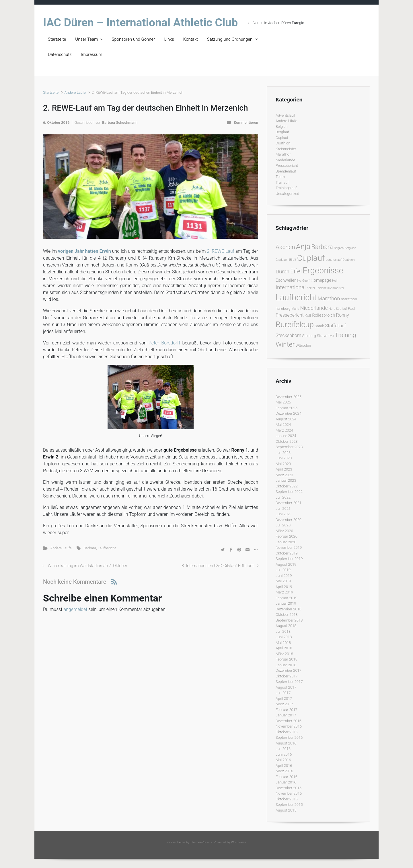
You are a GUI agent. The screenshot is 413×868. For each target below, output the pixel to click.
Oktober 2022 (287, 486)
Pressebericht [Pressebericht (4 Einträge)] (290, 315)
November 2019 (289, 547)
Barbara (90, 548)
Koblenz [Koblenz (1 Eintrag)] (321, 288)
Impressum (92, 54)
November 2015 (289, 793)
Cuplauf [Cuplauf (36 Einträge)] (311, 258)
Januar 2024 (286, 436)
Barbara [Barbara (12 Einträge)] (322, 247)
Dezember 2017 (289, 670)
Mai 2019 (283, 581)
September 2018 (289, 620)
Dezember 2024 (289, 413)
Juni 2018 (284, 637)
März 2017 (284, 704)
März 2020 (284, 531)
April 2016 (284, 766)
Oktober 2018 (287, 615)
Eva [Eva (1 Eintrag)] (299, 281)
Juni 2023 (284, 458)
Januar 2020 (286, 542)
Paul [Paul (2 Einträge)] (351, 308)
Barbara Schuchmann (120, 123)
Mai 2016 (283, 760)
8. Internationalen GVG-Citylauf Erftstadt (218, 566)
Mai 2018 (283, 643)
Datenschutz (60, 54)
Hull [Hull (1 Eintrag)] (335, 281)
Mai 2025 (283, 402)
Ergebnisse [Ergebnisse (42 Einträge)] (323, 271)
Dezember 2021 (289, 503)
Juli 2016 (283, 749)
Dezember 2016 (289, 721)
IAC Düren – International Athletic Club (140, 23)
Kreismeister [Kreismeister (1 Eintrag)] (336, 288)
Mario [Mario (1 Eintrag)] (295, 309)
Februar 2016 (287, 777)
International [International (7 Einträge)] (291, 287)
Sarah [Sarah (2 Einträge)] (319, 326)
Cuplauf (282, 138)
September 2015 (289, 805)
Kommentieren (246, 123)
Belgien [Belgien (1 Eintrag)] (339, 248)
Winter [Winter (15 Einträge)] (285, 344)
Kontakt (191, 39)
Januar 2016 (286, 782)
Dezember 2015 (289, 788)
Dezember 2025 (289, 397)
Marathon (284, 154)
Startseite (57, 39)
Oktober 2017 (287, 676)
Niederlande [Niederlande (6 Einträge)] (314, 308)
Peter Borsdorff (164, 343)
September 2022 (289, 492)
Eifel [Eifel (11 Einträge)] (296, 271)
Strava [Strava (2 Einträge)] (322, 336)
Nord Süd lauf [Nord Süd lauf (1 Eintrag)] (338, 309)
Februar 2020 (287, 536)
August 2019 (286, 564)
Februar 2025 (287, 408)
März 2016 (284, 771)
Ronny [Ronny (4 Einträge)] (343, 315)
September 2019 (289, 559)
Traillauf (282, 182)
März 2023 (284, 475)
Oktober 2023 (287, 441)
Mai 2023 (283, 464)
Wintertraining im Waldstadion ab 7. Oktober (88, 566)
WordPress (239, 842)
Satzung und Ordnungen (230, 39)
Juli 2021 (283, 509)
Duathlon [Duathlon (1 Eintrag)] (348, 260)
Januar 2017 (286, 715)
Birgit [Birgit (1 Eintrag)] (293, 260)
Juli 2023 (283, 453)
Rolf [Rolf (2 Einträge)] (308, 315)
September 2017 (289, 682)
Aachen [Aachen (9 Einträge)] (285, 247)
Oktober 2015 (287, 799)
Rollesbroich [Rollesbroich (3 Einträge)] (324, 315)
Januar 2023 (286, 480)
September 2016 (289, 737)
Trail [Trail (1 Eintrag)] (331, 336)
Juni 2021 (284, 514)
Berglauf (282, 132)
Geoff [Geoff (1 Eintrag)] (306, 281)
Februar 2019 (287, 598)
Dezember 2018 (289, 609)
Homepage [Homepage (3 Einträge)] (321, 280)
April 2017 (284, 698)
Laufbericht (107, 548)
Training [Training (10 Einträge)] (345, 335)
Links (169, 39)
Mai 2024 (283, 425)
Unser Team (86, 39)
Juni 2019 (284, 576)
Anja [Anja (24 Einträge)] (303, 246)
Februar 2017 (287, 710)
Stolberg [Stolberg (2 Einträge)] (309, 336)
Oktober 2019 (287, 553)
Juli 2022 (283, 497)
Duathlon (283, 143)
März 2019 (284, 592)
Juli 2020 (283, 525)
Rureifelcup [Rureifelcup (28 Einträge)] (295, 325)
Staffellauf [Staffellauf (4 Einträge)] (336, 326)
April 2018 (284, 648)
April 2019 (284, 587)
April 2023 (284, 469)
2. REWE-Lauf (221, 251)
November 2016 (289, 726)
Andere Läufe (75, 92)
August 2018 (286, 626)
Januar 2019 (286, 603)
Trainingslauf (286, 188)
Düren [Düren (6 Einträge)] (283, 272)
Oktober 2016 (287, 732)
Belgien (282, 127)
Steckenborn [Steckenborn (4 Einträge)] (288, 335)
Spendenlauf (286, 171)
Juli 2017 (283, 693)
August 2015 (286, 810)
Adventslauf (285, 115)
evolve (171, 842)
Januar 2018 (286, 665)
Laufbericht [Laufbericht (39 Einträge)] (296, 297)
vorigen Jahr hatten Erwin (84, 251)
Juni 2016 (284, 754)
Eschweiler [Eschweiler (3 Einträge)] (286, 280)
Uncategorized (287, 194)
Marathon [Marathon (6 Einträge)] (329, 298)
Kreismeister (286, 149)
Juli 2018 (283, 631)
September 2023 (289, 447)
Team (280, 177)
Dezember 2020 (289, 520)
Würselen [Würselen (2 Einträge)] (303, 345)
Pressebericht (287, 165)
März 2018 (284, 654)
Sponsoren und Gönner (134, 39)
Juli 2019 (283, 570)
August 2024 (286, 419)
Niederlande (285, 160)
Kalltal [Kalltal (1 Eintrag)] (311, 288)
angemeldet (75, 609)
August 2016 (286, 743)
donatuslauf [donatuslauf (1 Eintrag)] (334, 260)
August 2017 (286, 687)
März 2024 (284, 430)
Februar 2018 (287, 659)
